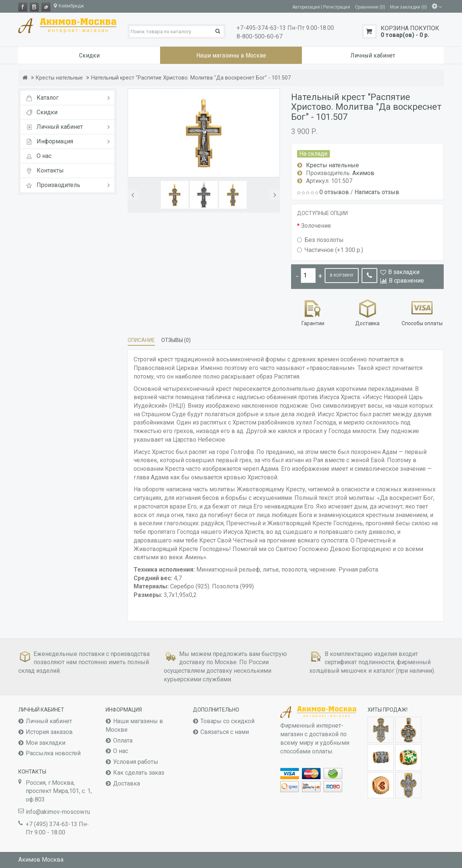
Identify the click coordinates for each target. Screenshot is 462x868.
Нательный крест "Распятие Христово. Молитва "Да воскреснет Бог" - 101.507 (191, 78)
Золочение (316, 226)
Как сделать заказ (139, 773)
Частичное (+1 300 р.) (330, 250)
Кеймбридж (68, 6)
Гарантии (313, 312)
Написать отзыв (377, 192)
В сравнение (406, 281)
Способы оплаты (422, 312)
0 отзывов (334, 192)
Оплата (123, 741)
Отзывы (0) (176, 340)
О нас (121, 751)
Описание (141, 340)
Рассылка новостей (53, 753)
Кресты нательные (59, 78)
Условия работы (136, 762)
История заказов (49, 732)
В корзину (342, 275)
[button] (133, 195)
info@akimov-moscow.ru (58, 812)
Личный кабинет (49, 721)
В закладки (404, 272)
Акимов (363, 173)
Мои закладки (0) (408, 7)
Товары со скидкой (227, 721)
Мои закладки (46, 743)
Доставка (367, 312)
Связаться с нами (225, 732)
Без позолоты (320, 240)
